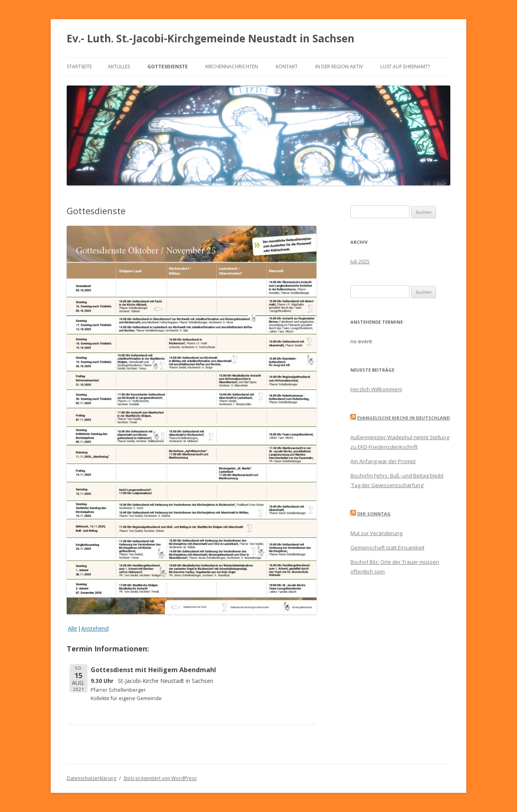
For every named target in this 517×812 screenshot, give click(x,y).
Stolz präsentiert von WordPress (160, 778)
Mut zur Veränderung (376, 533)
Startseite (79, 67)
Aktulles (119, 67)
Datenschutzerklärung (91, 778)
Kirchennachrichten (232, 67)
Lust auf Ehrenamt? (405, 67)
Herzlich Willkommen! (376, 389)
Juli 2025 (360, 261)
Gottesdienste (168, 67)
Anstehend (95, 628)
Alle (73, 628)
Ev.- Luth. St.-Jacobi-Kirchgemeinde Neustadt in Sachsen (211, 38)
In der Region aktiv (339, 67)
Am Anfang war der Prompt (383, 461)
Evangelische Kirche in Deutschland (404, 418)
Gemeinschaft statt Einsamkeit (387, 547)
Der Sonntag (374, 514)
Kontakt (287, 67)
